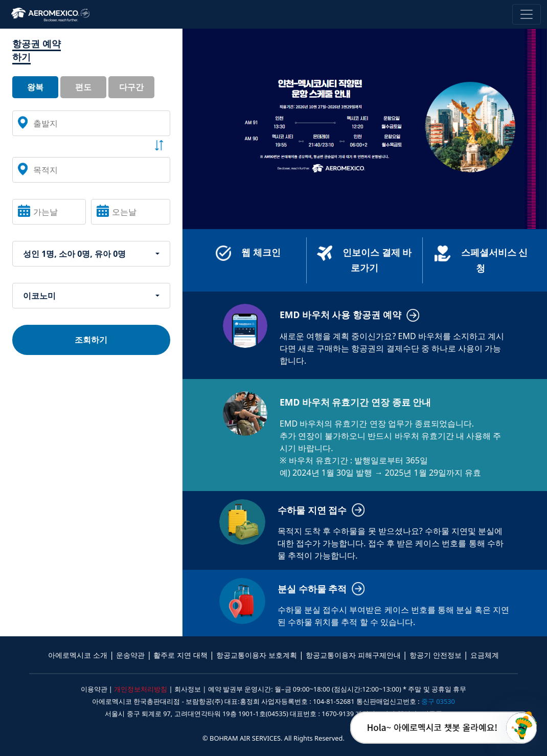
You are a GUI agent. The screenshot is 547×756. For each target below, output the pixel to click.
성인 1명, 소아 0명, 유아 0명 (74, 254)
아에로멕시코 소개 (78, 655)
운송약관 (130, 655)
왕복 (35, 87)
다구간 (131, 87)
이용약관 (94, 689)
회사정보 (188, 689)
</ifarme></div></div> (521, 728)
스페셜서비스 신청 (481, 260)
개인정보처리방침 (141, 689)
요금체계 (485, 655)
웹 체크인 (248, 253)
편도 (83, 87)
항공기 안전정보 (436, 655)
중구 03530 (438, 701)
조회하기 (91, 340)
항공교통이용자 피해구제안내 (353, 655)
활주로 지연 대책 (180, 655)
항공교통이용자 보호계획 (257, 655)
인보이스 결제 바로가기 (364, 260)
